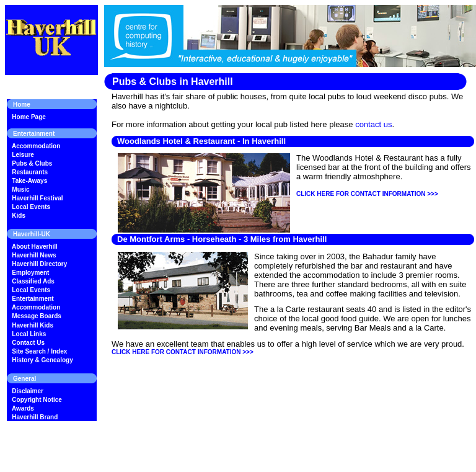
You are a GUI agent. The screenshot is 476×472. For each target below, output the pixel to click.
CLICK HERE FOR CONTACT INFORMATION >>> (367, 194)
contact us (373, 124)
